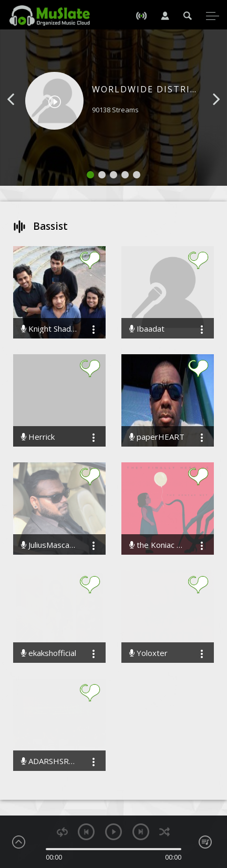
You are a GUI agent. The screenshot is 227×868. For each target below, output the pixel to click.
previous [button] (86, 832)
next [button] (141, 832)
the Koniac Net (157, 545)
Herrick (38, 437)
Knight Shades (49, 329)
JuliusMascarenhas (49, 545)
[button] (23, 115)
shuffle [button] (165, 832)
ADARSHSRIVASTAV (49, 761)
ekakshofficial (49, 653)
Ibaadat (147, 329)
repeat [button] (62, 832)
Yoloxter (148, 653)
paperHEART (157, 437)
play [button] (113, 832)
